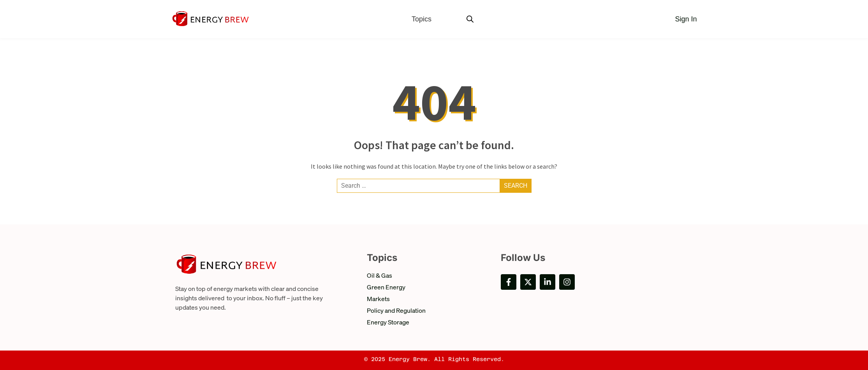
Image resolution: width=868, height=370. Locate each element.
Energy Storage (388, 322)
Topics (422, 19)
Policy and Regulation (396, 310)
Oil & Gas (379, 275)
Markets (378, 299)
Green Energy (386, 287)
